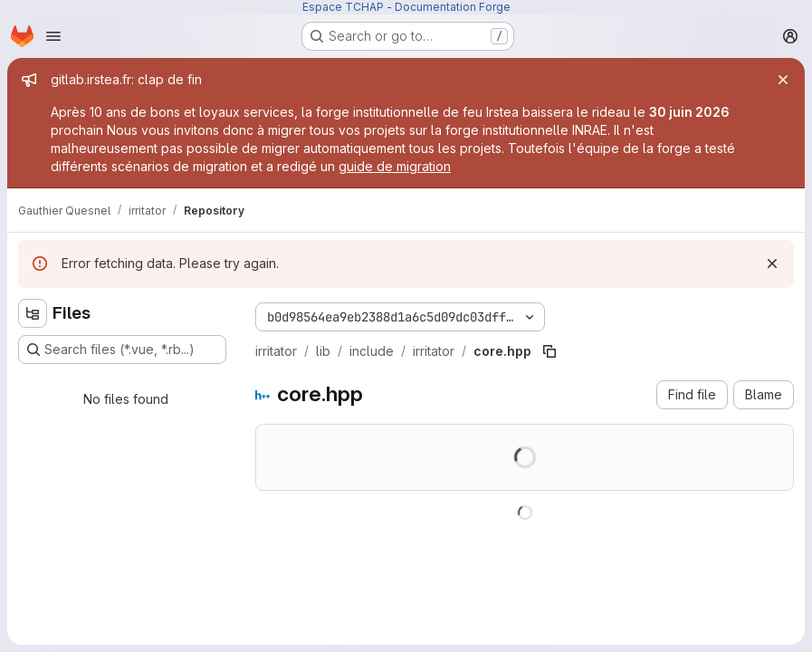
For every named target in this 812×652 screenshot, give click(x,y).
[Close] (783, 80)
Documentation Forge (453, 7)
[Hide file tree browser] (33, 313)
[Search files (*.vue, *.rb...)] (122, 350)
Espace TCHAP (343, 7)
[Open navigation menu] (53, 36)
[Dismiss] (772, 264)
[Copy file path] (549, 351)
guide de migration (395, 166)
